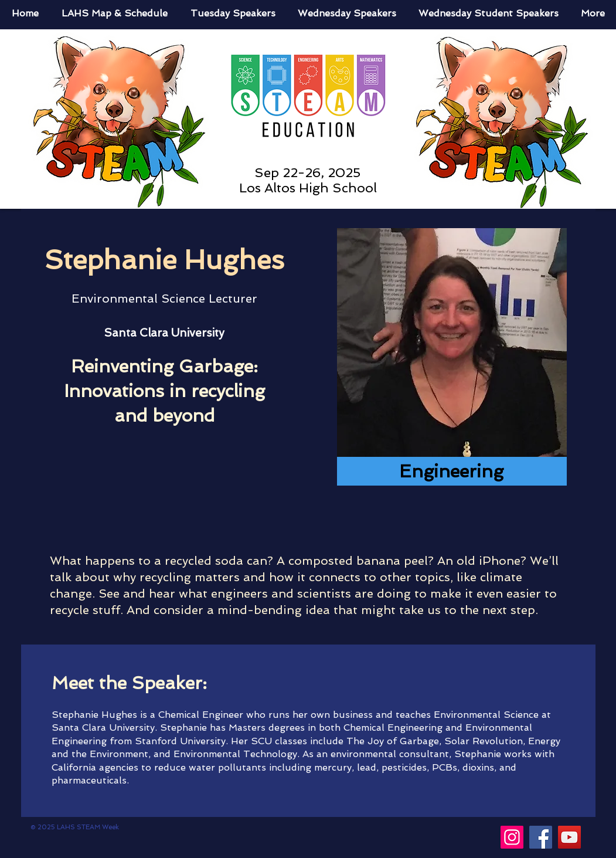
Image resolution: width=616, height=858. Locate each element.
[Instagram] (512, 837)
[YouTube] (569, 837)
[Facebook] (541, 837)
